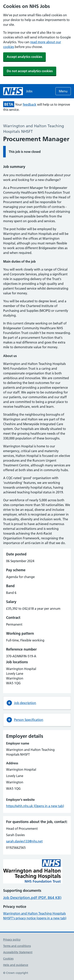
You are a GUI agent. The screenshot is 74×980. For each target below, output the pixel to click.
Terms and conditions (17, 946)
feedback (30, 104)
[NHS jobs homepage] (18, 91)
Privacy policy (12, 940)
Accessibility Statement (18, 952)
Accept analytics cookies (24, 57)
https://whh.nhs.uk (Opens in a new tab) (35, 806)
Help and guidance (16, 965)
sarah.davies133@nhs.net (24, 841)
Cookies (8, 959)
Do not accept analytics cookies (30, 71)
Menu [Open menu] (63, 91)
